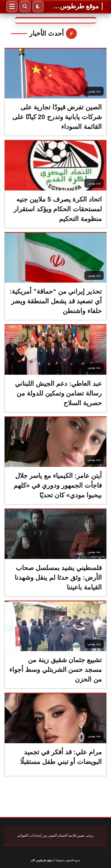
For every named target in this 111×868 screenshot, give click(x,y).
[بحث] (25, 6)
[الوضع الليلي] (38, 6)
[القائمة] (12, 6)
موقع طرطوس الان (76, 6)
